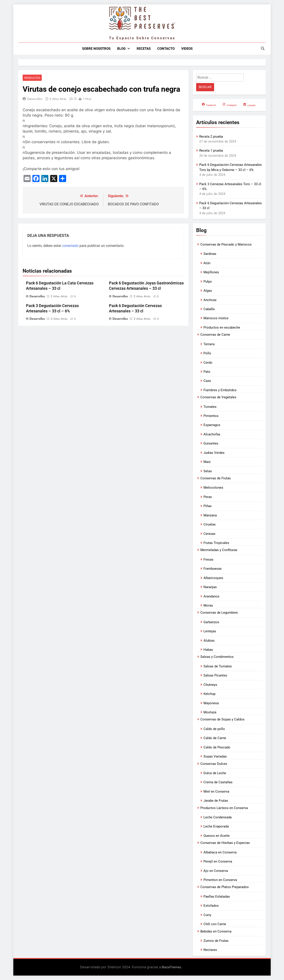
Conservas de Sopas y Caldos (222, 719)
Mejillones (211, 272)
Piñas (208, 506)
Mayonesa (211, 703)
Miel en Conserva (216, 792)
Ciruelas (210, 524)
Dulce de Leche (215, 773)
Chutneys (210, 685)
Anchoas (210, 300)
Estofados (211, 906)
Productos (32, 78)
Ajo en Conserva (216, 871)
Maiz (207, 462)
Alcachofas (212, 434)
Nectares (210, 950)
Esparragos (212, 425)
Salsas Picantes (215, 675)
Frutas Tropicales (216, 543)
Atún (207, 263)
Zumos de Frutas (216, 941)
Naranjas (210, 587)
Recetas (144, 49)
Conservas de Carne (215, 335)
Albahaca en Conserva (220, 852)
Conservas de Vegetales (218, 397)
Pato (207, 372)
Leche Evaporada (216, 826)
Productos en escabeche (222, 327)
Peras (208, 497)
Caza (207, 381)
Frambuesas (213, 569)
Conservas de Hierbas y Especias (225, 843)
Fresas (208, 559)
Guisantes (211, 443)
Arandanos (211, 596)
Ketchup (209, 694)
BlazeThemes (171, 967)
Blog (121, 49)
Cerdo (208, 363)
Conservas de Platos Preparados (225, 887)
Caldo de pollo (214, 729)
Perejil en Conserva (218, 861)
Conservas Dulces (214, 764)
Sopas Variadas (215, 756)
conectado (70, 246)
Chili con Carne (215, 924)
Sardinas (210, 254)
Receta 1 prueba (211, 151)
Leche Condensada (218, 817)
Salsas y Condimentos (217, 657)
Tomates (210, 407)
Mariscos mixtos (216, 318)
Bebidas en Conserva (216, 931)
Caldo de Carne (215, 738)
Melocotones (213, 488)
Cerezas (209, 534)
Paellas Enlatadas (217, 897)
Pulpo (208, 282)
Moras (208, 605)
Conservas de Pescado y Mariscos (226, 244)
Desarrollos (35, 99)
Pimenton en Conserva (220, 880)
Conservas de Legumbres (219, 613)
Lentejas (210, 631)
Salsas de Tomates (218, 666)
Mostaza (210, 712)
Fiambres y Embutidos (220, 390)
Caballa (209, 309)
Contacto (166, 49)
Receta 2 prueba (211, 137)
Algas (208, 291)
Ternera (209, 344)
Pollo (207, 353)
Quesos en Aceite (217, 836)
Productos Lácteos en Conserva (224, 808)
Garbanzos (211, 622)
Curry (207, 915)
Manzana (210, 515)
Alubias (209, 641)
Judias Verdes (214, 453)
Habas (208, 650)
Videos (187, 49)
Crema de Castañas (218, 782)
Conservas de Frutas (216, 478)
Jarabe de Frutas (216, 801)
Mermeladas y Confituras (219, 550)
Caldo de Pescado (217, 747)
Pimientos (211, 416)
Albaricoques (213, 578)
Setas (208, 471)
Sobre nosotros (96, 49)
